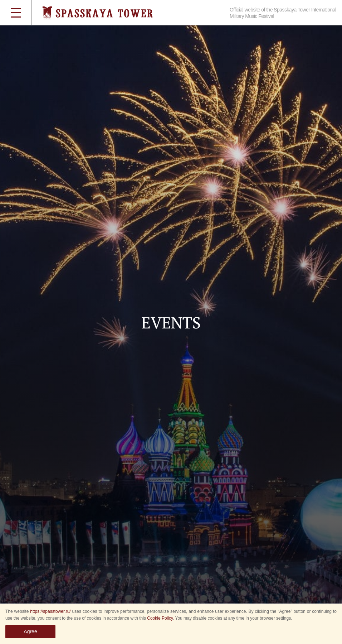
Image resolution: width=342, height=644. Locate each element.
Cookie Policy (160, 618)
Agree (30, 631)
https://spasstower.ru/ (50, 611)
